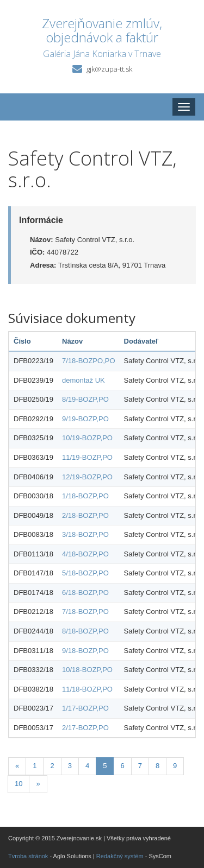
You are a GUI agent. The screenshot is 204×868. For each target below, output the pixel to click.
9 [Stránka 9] (175, 766)
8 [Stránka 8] (157, 766)
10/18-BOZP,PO (87, 670)
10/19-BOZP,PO (87, 438)
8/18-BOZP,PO (85, 631)
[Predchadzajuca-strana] (17, 766)
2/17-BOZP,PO (85, 728)
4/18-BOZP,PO (85, 554)
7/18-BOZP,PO (85, 612)
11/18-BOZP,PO (87, 689)
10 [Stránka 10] (18, 784)
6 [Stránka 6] (122, 766)
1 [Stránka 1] (35, 766)
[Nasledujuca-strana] (38, 784)
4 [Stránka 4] (87, 766)
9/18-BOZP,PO (85, 651)
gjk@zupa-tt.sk (109, 69)
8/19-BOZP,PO (85, 399)
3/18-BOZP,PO (85, 534)
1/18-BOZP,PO (85, 496)
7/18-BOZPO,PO (89, 361)
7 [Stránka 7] (140, 766)
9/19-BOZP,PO (85, 419)
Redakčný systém (120, 856)
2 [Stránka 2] (52, 766)
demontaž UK (84, 380)
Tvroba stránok (28, 856)
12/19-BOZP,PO (87, 477)
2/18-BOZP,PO (85, 515)
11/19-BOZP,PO (87, 457)
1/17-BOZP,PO (85, 708)
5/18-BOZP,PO (85, 573)
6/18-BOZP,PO (85, 593)
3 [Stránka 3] (70, 766)
